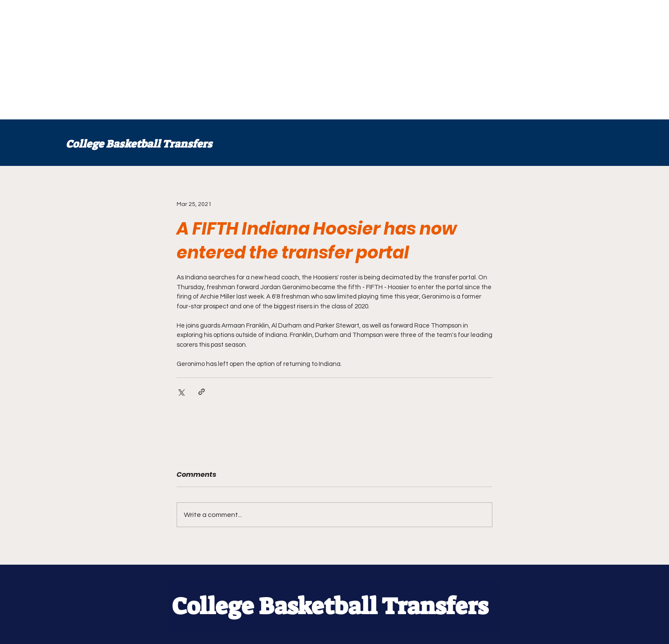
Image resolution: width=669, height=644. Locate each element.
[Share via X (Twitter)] (181, 392)
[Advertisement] (256, 60)
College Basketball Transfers (139, 144)
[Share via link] (202, 392)
